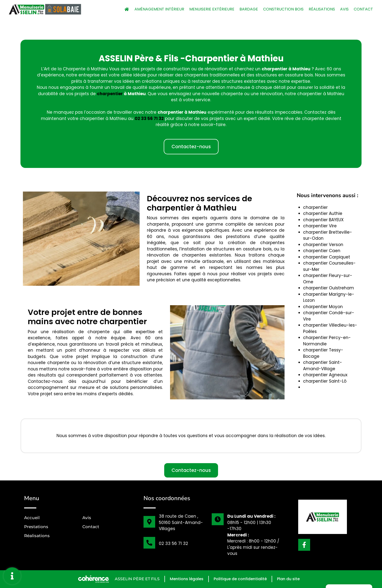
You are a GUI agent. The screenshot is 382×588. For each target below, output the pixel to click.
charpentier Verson (323, 245)
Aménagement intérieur (159, 9)
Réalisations (322, 9)
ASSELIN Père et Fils (137, 579)
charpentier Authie (323, 213)
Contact (363, 9)
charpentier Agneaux (325, 375)
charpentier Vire (320, 226)
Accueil (32, 518)
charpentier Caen (322, 251)
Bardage (249, 9)
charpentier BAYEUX (323, 220)
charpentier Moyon (323, 307)
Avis (344, 9)
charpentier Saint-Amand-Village (323, 366)
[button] (191, 147)
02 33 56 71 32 (173, 543)
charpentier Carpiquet (327, 257)
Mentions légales (187, 579)
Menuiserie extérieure (212, 9)
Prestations (36, 527)
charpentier (110, 94)
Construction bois (283, 9)
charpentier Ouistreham (329, 288)
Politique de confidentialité (240, 579)
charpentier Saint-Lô (325, 381)
